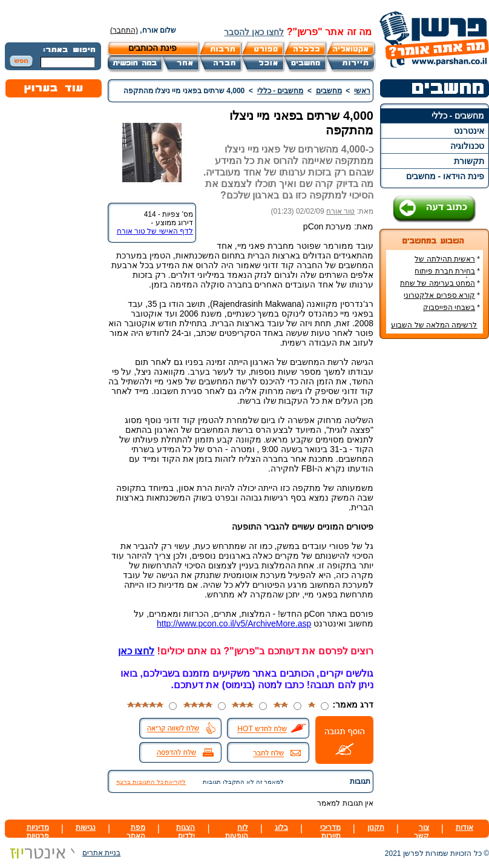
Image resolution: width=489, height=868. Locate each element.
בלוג (281, 827)
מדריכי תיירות (330, 832)
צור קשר (422, 832)
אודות (464, 827)
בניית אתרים (63, 853)
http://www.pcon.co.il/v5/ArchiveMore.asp (234, 623)
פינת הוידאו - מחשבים (445, 176)
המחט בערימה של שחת (438, 283)
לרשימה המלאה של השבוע (434, 325)
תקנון (376, 827)
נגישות (86, 827)
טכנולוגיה (467, 146)
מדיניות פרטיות (38, 832)
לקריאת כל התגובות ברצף (151, 782)
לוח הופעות (237, 832)
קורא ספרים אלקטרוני (439, 295)
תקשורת (469, 161)
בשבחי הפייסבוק (449, 307)
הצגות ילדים (185, 832)
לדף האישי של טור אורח (155, 231)
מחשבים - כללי (458, 116)
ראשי (362, 91)
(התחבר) (124, 30)
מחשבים (329, 91)
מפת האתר (136, 832)
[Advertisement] (435, 529)
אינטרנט (469, 131)
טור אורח (340, 211)
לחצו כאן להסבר (254, 32)
